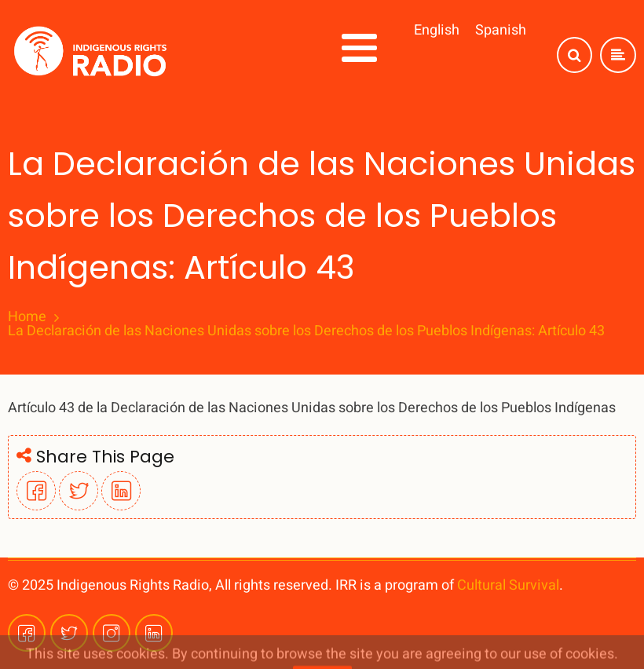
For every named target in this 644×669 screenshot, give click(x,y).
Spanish (501, 30)
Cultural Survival (508, 585)
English (437, 30)
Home (27, 317)
